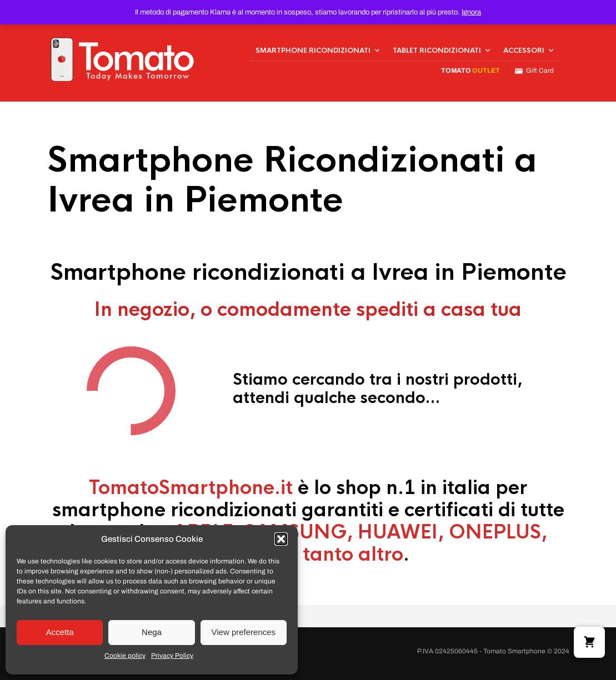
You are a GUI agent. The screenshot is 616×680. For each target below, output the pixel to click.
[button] (281, 539)
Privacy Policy (172, 656)
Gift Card (534, 71)
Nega (152, 632)
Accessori (524, 51)
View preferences (244, 632)
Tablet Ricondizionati (437, 51)
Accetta (60, 632)
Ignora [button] (471, 12)
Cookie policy (125, 656)
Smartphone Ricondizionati (313, 51)
